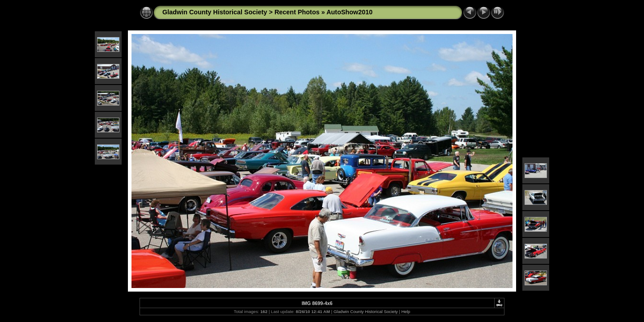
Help (406, 311)
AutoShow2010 (350, 12)
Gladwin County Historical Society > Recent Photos (241, 12)
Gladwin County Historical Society (366, 311)
